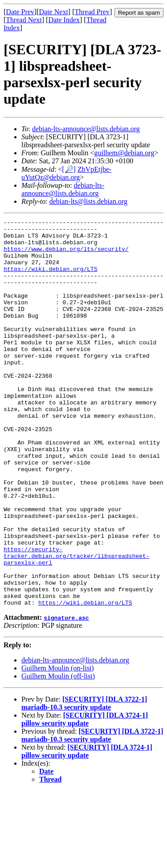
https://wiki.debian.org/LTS (51, 279)
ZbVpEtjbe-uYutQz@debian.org (66, 173)
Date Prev (20, 12)
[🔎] (69, 169)
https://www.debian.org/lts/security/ (66, 255)
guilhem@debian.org (124, 153)
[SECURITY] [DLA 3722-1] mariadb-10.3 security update (84, 781)
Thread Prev (92, 12)
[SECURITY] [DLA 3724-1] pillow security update (85, 797)
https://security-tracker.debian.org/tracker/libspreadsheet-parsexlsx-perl (77, 624)
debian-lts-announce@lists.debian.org (86, 129)
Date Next (54, 12)
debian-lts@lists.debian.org (88, 201)
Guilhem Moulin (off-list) (58, 753)
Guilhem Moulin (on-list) (58, 745)
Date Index (64, 20)
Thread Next (24, 20)
